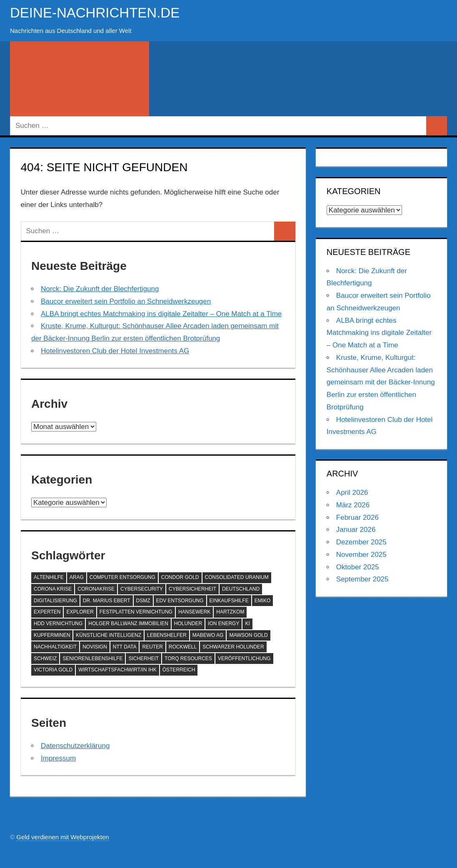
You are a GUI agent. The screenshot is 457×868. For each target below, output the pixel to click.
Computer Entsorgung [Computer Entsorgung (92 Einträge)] (122, 577)
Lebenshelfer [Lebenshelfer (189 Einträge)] (167, 635)
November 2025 (361, 555)
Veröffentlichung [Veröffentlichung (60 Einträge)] (244, 658)
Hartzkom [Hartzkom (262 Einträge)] (230, 612)
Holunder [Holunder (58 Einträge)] (188, 624)
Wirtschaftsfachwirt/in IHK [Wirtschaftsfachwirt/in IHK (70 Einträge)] (117, 670)
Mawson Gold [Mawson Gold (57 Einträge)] (248, 635)
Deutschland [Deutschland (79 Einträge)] (241, 589)
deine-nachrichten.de (102, 12)
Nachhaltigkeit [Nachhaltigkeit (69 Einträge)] (55, 647)
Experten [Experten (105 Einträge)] (47, 612)
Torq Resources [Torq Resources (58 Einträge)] (188, 658)
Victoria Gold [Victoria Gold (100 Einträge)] (53, 670)
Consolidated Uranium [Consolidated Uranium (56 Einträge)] (237, 577)
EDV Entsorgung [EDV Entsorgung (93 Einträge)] (180, 601)
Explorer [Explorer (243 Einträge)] (80, 612)
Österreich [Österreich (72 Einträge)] (179, 670)
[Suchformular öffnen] (80, 79)
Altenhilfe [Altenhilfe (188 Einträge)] (49, 577)
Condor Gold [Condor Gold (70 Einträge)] (180, 577)
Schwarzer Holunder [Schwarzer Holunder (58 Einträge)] (233, 647)
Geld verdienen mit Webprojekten (62, 837)
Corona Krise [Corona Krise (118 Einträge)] (53, 589)
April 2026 (352, 493)
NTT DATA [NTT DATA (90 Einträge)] (125, 647)
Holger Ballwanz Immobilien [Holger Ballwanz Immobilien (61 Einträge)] (128, 624)
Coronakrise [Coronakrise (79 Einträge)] (96, 589)
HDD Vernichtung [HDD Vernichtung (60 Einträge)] (58, 624)
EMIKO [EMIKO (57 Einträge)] (263, 601)
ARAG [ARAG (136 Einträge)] (77, 577)
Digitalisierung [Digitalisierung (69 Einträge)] (55, 601)
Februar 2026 (357, 518)
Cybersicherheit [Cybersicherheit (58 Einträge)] (192, 589)
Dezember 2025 (361, 542)
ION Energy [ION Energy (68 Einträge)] (224, 624)
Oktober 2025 (358, 567)
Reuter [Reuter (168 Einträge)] (152, 647)
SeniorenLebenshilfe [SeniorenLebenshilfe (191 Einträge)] (92, 658)
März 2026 (353, 505)
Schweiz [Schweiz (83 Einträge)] (45, 658)
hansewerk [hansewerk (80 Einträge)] (194, 612)
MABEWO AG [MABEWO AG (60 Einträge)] (208, 635)
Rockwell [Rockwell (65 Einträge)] (183, 647)
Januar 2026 (356, 530)
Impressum (58, 758)
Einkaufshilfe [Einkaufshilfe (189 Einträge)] (229, 601)
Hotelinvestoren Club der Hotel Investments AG (115, 351)
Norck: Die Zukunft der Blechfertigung (100, 289)
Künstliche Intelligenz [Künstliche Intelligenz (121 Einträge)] (109, 635)
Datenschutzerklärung (75, 746)
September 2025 (362, 579)
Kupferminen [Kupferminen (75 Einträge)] (52, 635)
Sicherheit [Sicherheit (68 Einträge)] (144, 658)
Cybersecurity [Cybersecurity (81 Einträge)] (142, 589)
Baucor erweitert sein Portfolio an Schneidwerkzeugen (126, 301)
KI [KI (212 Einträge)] (247, 624)
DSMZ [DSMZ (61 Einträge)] (143, 601)
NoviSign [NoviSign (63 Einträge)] (95, 647)
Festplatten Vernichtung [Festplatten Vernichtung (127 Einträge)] (136, 612)
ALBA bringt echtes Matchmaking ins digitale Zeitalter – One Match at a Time (161, 314)
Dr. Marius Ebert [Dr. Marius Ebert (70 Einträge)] (107, 601)
